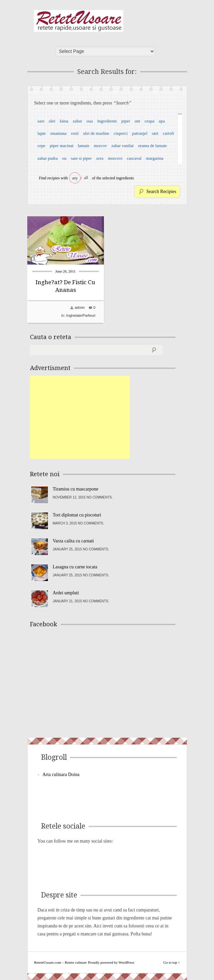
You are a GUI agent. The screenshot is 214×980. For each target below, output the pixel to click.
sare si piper (81, 158)
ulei (52, 121)
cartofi (168, 133)
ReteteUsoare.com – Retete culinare (79, 21)
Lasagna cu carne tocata (75, 567)
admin (80, 307)
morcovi (115, 158)
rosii (75, 133)
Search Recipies (161, 192)
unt (137, 121)
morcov (101, 146)
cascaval (134, 158)
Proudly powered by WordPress (111, 962)
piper (126, 121)
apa (162, 121)
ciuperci (121, 133)
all (86, 178)
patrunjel (140, 133)
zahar (78, 121)
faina (64, 121)
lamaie (84, 146)
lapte (41, 133)
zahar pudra (47, 158)
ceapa (149, 121)
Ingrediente (107, 121)
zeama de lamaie (153, 146)
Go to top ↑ (172, 962)
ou (64, 158)
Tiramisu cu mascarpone (75, 489)
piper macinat (61, 146)
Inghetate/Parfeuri (81, 315)
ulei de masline (96, 133)
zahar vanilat (123, 146)
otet (155, 133)
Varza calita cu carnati (73, 541)
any (75, 178)
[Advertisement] (80, 417)
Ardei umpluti (66, 593)
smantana (58, 133)
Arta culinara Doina (61, 775)
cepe (41, 146)
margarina (154, 158)
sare (41, 121)
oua (90, 121)
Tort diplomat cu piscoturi (77, 515)
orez (100, 158)
